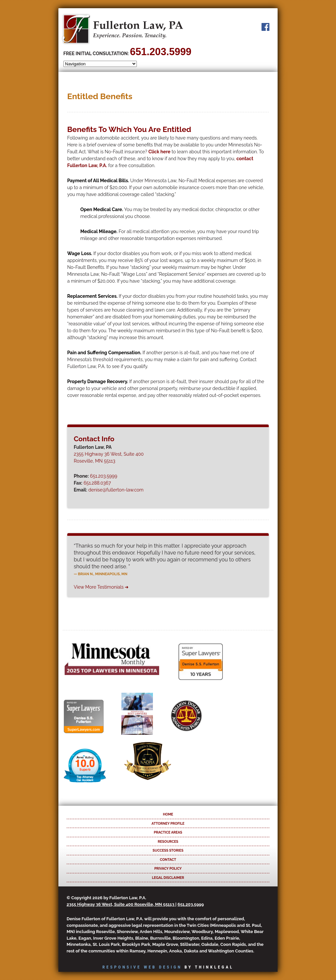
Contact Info (94, 439)
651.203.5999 (161, 52)
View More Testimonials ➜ (101, 587)
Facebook (265, 27)
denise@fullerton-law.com (116, 490)
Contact (168, 860)
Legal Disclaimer (168, 878)
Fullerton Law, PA (122, 29)
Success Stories (168, 850)
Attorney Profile (168, 823)
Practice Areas (168, 832)
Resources (168, 841)
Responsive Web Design (142, 967)
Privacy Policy (168, 868)
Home (168, 814)
